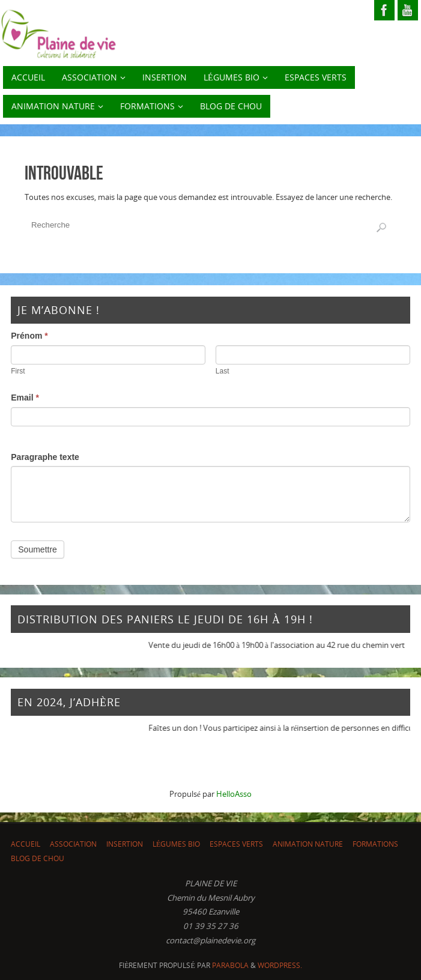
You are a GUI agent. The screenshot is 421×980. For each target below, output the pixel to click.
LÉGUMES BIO (176, 844)
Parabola (230, 965)
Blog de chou (38, 858)
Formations (375, 844)
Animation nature (308, 844)
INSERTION (125, 844)
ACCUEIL (26, 844)
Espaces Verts (236, 844)
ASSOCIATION (73, 844)
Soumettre (38, 549)
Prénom (29, 336)
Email (25, 398)
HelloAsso (234, 794)
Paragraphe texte (45, 457)
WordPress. (280, 965)
